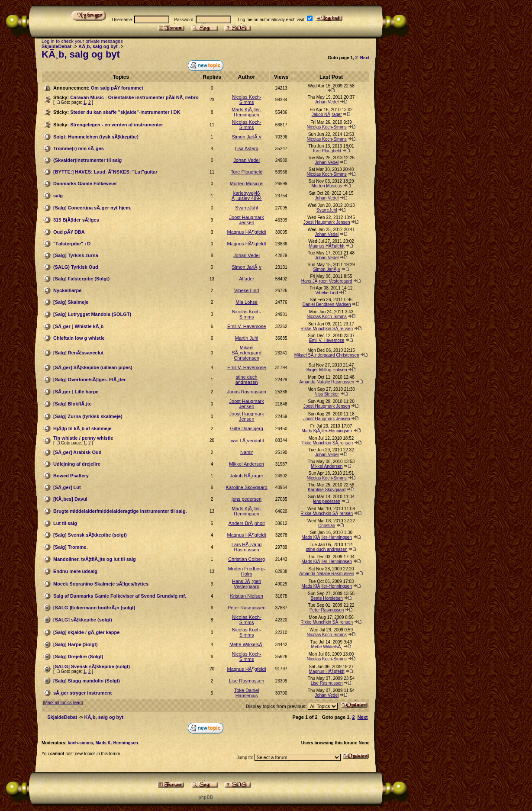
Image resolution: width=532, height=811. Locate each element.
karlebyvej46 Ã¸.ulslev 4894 (247, 196)
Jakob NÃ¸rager (327, 114)
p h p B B (206, 797)
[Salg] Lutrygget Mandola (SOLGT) (92, 314)
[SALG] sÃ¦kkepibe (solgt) (83, 620)
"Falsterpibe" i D (72, 244)
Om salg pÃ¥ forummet (117, 88)
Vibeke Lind (247, 290)
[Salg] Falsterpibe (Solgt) (81, 279)
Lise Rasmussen (247, 681)
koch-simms (81, 743)
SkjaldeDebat (56, 46)
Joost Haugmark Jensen (247, 220)
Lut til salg (65, 523)
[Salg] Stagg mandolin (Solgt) (87, 681)
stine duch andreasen (247, 380)
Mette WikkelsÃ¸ (247, 644)
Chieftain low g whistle (79, 338)
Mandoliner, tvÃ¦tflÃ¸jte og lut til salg (95, 559)
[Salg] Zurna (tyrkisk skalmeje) (88, 416)
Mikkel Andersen (247, 464)
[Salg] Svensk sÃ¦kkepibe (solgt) (90, 535)
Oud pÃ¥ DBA (69, 232)
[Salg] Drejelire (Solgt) (78, 657)
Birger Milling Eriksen (327, 370)
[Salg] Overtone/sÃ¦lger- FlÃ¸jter (90, 380)
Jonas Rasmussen (247, 392)
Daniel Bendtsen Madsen (327, 304)
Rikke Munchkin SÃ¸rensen (327, 329)
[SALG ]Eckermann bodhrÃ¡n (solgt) (94, 608)
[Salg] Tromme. (70, 547)
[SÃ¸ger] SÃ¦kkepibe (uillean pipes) (93, 367)
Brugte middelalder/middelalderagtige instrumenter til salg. (120, 511)
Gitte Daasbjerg (246, 428)
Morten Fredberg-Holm (247, 571)
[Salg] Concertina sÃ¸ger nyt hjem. (92, 208)
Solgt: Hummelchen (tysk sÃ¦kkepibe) (96, 137)
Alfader (247, 279)
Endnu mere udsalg (75, 571)
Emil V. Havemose (247, 326)
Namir (247, 452)
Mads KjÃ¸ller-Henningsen (247, 112)
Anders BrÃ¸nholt (247, 523)
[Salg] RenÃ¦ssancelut (78, 353)
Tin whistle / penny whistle (83, 438)
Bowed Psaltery (71, 476)
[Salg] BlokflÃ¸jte (73, 404)
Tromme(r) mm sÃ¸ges (79, 148)
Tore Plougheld (327, 151)
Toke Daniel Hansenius (247, 693)
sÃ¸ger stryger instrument (82, 693)
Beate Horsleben (327, 598)
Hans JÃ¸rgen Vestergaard (327, 281)
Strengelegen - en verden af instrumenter (117, 125)
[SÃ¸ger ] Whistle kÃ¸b (78, 326)
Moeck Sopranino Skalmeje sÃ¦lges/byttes (101, 584)
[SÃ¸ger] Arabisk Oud (77, 452)
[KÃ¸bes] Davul (70, 499)
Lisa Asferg (246, 148)
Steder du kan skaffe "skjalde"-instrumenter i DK (125, 112)
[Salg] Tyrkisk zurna (76, 255)
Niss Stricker (327, 394)
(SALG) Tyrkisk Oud (76, 267)
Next (365, 58)
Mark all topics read (63, 703)
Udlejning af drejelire (77, 464)
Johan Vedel (327, 102)
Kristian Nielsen (246, 596)
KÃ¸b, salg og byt (98, 46)
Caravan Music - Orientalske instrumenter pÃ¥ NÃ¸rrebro (134, 97)
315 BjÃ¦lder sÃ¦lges (76, 220)
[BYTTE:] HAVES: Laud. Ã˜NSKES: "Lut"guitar (105, 172)
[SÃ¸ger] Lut (67, 487)
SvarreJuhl (247, 208)
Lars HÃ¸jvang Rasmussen (247, 547)
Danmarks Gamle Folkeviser (85, 183)
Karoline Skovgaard (247, 487)
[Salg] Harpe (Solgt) (76, 644)
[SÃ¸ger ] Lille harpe (76, 392)
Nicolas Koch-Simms (247, 100)
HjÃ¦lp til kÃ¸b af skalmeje (82, 428)
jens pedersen (247, 499)
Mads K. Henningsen (116, 743)
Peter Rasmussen (247, 608)
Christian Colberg (247, 559)
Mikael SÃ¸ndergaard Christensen (247, 353)
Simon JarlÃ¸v (246, 137)
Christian (327, 526)
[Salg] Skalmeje (71, 302)
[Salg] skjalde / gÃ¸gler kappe (86, 632)
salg (58, 196)
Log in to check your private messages (82, 41)
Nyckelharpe (67, 290)
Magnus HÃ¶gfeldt (246, 232)
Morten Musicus (247, 183)
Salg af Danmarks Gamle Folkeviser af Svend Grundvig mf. (120, 596)
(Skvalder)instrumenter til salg (87, 160)
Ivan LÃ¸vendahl (247, 441)
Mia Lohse (247, 302)
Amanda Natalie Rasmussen (327, 382)
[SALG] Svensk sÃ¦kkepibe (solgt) (92, 666)
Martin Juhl (247, 338)
